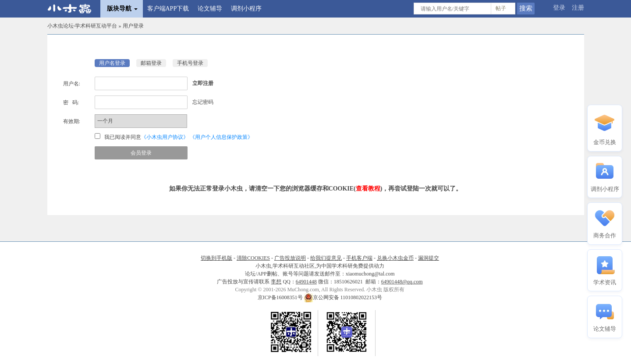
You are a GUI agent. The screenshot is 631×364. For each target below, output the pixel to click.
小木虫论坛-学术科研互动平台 (82, 26)
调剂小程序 (246, 9)
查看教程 (368, 189)
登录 (559, 8)
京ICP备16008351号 (281, 297)
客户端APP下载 (168, 9)
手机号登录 (190, 63)
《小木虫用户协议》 (165, 137)
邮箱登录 (151, 63)
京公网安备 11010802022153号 (343, 297)
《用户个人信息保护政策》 (221, 137)
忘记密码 (203, 102)
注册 (578, 8)
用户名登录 (112, 63)
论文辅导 (210, 9)
